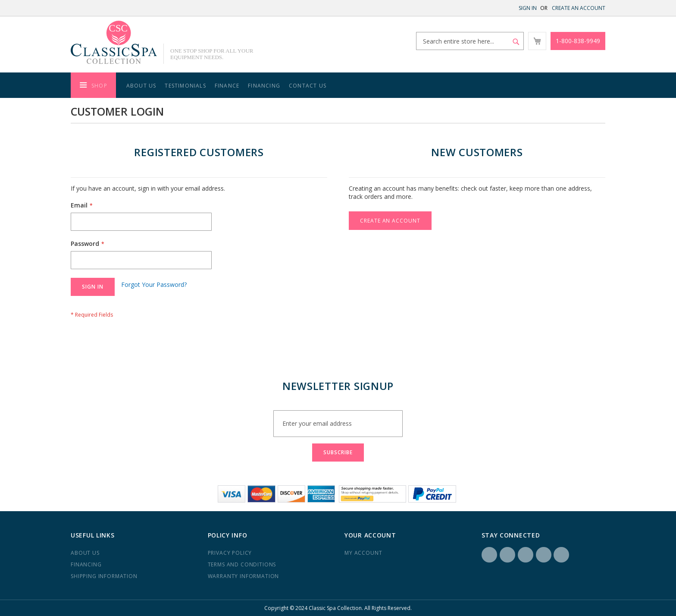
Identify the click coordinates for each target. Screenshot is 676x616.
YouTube (561, 555)
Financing (264, 86)
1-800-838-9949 (578, 41)
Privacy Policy (230, 553)
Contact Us (308, 86)
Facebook (489, 555)
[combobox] (470, 41)
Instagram (507, 555)
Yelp (544, 555)
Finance (227, 86)
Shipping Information (104, 576)
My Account (363, 553)
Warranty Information (244, 576)
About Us (141, 86)
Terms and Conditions (242, 564)
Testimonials (185, 86)
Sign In (528, 8)
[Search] (516, 42)
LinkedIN (526, 555)
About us (85, 553)
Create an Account (579, 8)
